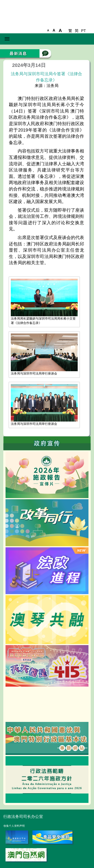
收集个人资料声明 (14, 826)
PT (84, 31)
